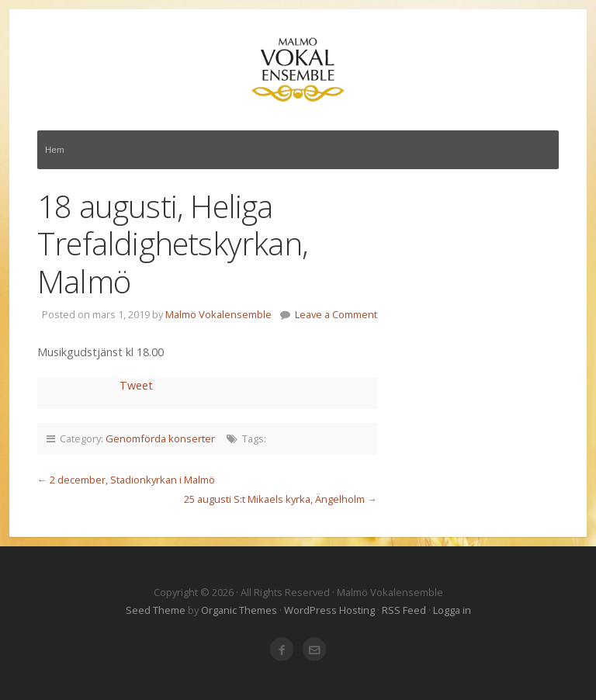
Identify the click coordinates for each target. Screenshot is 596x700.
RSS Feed (404, 610)
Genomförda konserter (160, 438)
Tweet (136, 385)
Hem (55, 149)
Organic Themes (239, 610)
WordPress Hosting (329, 610)
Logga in (452, 610)
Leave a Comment (336, 314)
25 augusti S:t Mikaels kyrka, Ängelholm (274, 499)
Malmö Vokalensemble (298, 70)
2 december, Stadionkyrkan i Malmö (132, 480)
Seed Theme (156, 610)
